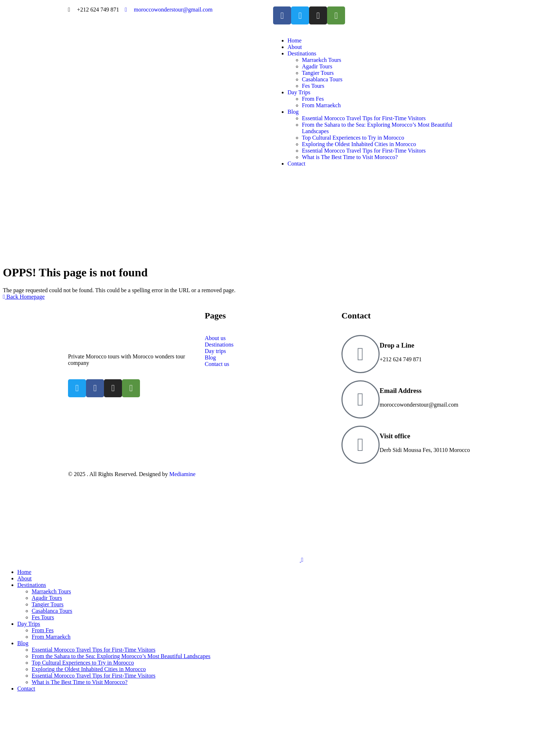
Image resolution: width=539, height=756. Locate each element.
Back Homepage (24, 297)
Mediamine (182, 474)
